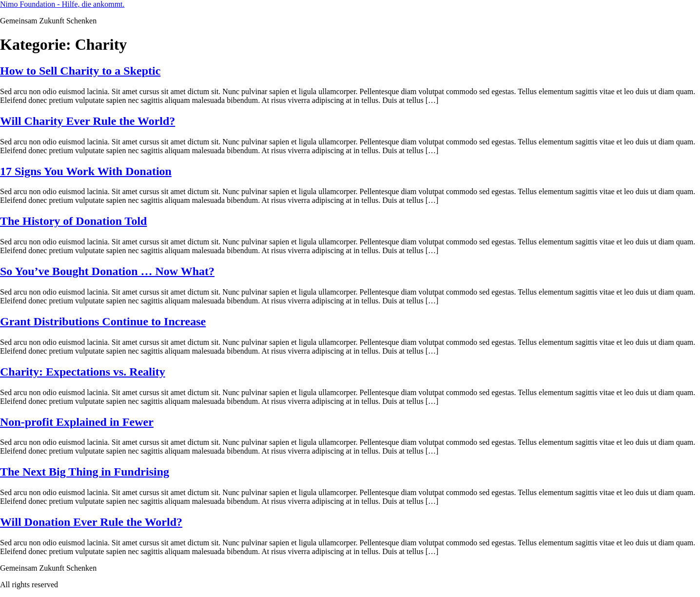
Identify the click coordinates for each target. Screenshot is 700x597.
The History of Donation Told (73, 221)
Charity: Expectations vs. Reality (83, 372)
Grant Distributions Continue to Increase (103, 321)
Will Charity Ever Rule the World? (87, 121)
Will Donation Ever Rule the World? (91, 522)
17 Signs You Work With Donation (86, 171)
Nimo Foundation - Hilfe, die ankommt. (62, 4)
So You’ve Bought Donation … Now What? (107, 271)
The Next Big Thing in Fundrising (85, 472)
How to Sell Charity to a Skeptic (80, 71)
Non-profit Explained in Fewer (77, 422)
